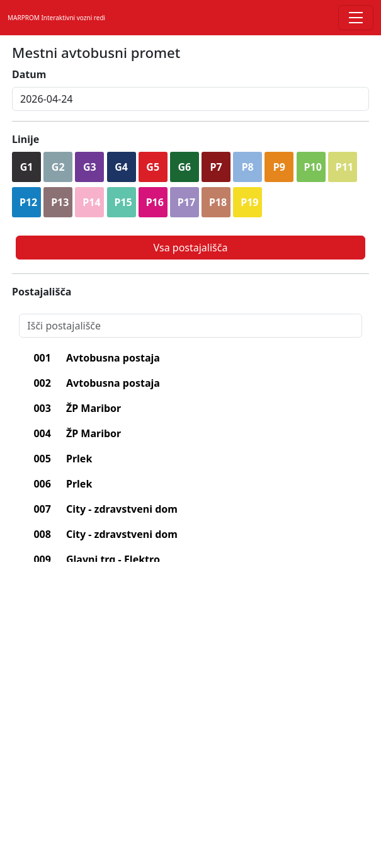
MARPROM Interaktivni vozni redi (56, 18)
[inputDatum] (190, 99)
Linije (26, 139)
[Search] (190, 326)
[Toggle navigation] (356, 18)
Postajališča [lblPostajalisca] (42, 292)
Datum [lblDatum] (29, 74)
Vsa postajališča (191, 248)
